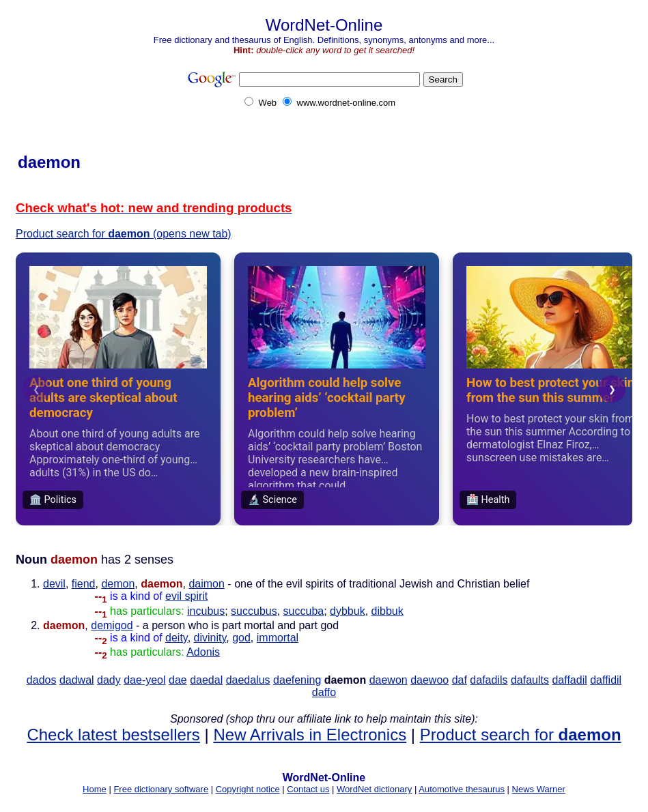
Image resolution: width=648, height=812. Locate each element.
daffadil (569, 680)
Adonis (203, 652)
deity (177, 638)
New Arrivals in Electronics (310, 735)
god (241, 638)
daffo (324, 692)
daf (460, 680)
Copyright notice (248, 789)
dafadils (489, 680)
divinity (210, 638)
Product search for (521, 735)
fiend (84, 584)
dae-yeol (144, 680)
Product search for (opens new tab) (124, 234)
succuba (304, 611)
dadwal (77, 680)
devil (54, 584)
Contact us (308, 789)
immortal (278, 638)
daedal (206, 680)
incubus (206, 611)
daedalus (248, 680)
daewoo (429, 680)
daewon (389, 680)
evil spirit (186, 596)
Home (95, 789)
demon (118, 584)
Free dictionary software (161, 789)
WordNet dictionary (374, 789)
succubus (254, 611)
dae (178, 680)
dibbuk (388, 611)
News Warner (539, 789)
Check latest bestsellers (113, 735)
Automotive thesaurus (462, 789)
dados (42, 680)
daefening (297, 680)
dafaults (530, 680)
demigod (112, 625)
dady (109, 680)
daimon (206, 584)
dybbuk (348, 611)
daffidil (606, 680)
